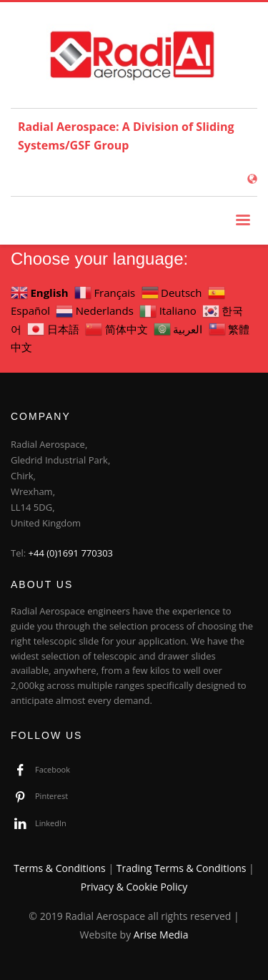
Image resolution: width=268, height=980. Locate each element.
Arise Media (161, 935)
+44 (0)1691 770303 (71, 553)
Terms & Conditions (60, 868)
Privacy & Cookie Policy (134, 887)
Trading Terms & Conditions (182, 868)
